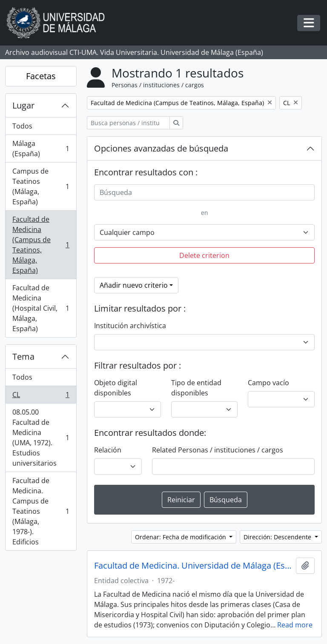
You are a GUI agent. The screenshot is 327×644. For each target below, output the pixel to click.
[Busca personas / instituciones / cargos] (128, 123)
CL (41, 396)
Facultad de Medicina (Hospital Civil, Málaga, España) (41, 308)
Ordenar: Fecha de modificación (181, 537)
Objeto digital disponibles (116, 388)
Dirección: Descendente (278, 537)
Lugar (23, 105)
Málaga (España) (41, 149)
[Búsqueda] (204, 192)
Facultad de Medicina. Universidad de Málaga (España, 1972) (193, 566)
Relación (108, 450)
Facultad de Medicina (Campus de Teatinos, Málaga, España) (41, 245)
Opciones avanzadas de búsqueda (161, 148)
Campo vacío (268, 383)
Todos (22, 126)
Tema (23, 356)
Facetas (41, 76)
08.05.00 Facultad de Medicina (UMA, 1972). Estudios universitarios (41, 438)
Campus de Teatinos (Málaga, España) (41, 186)
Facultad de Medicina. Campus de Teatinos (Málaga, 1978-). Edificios (41, 511)
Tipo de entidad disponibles (196, 388)
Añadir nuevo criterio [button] (134, 285)
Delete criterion (204, 255)
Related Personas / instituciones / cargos (218, 450)
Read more (295, 625)
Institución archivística (130, 326)
